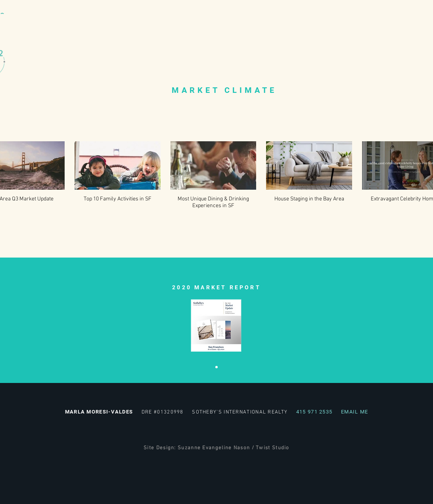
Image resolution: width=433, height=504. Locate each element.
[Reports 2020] (216, 367)
